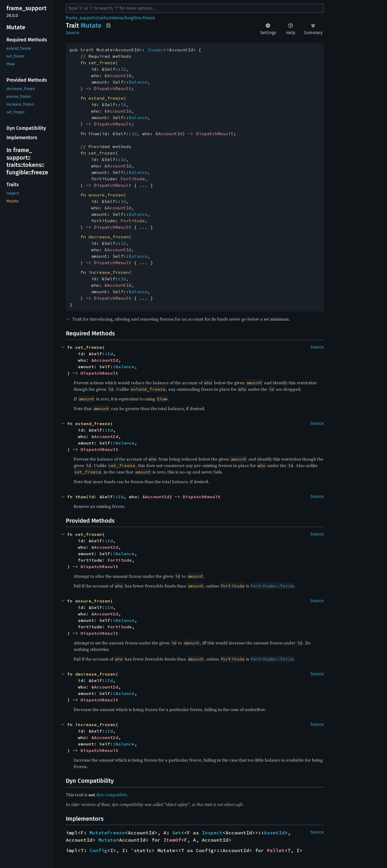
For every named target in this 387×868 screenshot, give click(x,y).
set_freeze (102, 63)
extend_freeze (106, 98)
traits (102, 18)
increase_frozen (109, 272)
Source (73, 33)
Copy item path (108, 25)
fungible (133, 18)
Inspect (157, 50)
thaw (94, 134)
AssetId (274, 833)
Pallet (276, 850)
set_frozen (102, 153)
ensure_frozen (106, 195)
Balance (138, 82)
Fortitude (133, 179)
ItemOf (172, 840)
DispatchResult (113, 88)
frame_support (80, 18)
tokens (116, 18)
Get (177, 833)
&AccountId (118, 76)
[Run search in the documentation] (195, 8)
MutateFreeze (107, 833)
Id (123, 69)
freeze (149, 18)
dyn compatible (112, 795)
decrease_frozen (109, 237)
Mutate (107, 840)
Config (98, 850)
